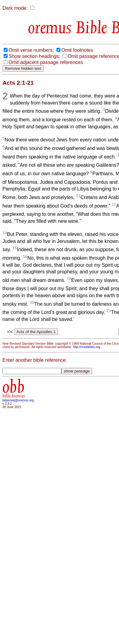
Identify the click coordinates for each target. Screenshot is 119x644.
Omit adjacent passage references (46, 62)
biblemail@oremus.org (18, 400)
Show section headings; (34, 56)
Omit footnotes (77, 50)
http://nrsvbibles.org (87, 347)
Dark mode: (15, 8)
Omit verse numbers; (31, 50)
